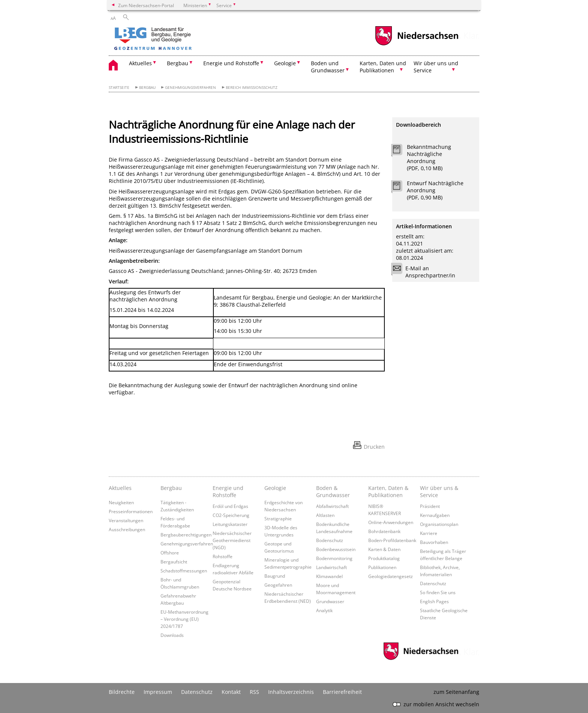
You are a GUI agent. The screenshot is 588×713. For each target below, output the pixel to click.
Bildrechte (122, 692)
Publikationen (382, 567)
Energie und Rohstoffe (228, 491)
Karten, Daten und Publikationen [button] (383, 67)
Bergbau (147, 88)
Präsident (430, 506)
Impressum (158, 692)
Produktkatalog (384, 558)
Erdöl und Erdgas (230, 506)
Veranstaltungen (126, 520)
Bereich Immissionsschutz (252, 88)
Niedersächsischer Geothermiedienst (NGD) (232, 540)
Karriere (429, 533)
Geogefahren (278, 585)
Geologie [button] (285, 63)
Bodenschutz (330, 540)
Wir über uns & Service (439, 491)
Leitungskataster (230, 524)
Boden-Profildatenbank (392, 540)
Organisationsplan (439, 524)
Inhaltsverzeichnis (291, 692)
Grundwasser (330, 601)
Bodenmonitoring (334, 558)
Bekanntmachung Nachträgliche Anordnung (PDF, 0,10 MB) (429, 157)
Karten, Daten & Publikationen (388, 491)
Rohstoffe (223, 556)
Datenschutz (433, 583)
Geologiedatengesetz (391, 576)
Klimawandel (329, 576)
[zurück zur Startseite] (174, 39)
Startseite (119, 88)
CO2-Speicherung (231, 515)
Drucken (374, 447)
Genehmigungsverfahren (190, 88)
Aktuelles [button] (140, 63)
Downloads (172, 635)
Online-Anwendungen (391, 522)
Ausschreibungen (127, 529)
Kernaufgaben (435, 515)
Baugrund (275, 576)
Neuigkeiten (121, 502)
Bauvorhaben (434, 542)
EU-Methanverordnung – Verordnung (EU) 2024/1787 (184, 619)
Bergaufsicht (174, 562)
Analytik (324, 610)
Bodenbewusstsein (336, 549)
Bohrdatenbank (384, 531)
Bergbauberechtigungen (186, 535)
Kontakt (231, 692)
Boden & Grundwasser (333, 491)
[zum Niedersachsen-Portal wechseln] (417, 44)
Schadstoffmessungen (184, 571)
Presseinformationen (131, 511)
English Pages (434, 601)
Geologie (275, 488)
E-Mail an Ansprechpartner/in (426, 272)
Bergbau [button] (178, 63)
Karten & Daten (384, 549)
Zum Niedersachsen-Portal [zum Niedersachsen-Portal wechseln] (146, 5)
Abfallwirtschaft (332, 506)
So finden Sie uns (438, 592)
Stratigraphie (278, 518)
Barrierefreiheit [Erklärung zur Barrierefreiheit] (342, 692)
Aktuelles (120, 488)
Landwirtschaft (331, 567)
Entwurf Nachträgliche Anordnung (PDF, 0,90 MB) (435, 190)
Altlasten (325, 515)
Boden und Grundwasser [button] (328, 67)
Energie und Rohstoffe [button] (231, 63)
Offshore (170, 553)
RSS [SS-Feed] (254, 692)
